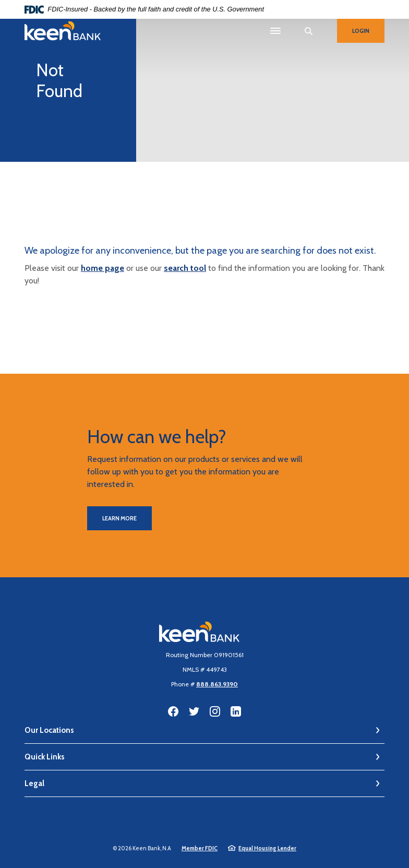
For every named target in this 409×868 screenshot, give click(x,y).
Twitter (194, 711)
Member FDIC (200, 848)
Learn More (119, 518)
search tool (185, 268)
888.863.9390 (217, 684)
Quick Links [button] (45, 757)
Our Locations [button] (49, 730)
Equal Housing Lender (267, 848)
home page (103, 268)
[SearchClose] (309, 31)
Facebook (173, 711)
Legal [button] (34, 783)
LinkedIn (236, 711)
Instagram (215, 711)
